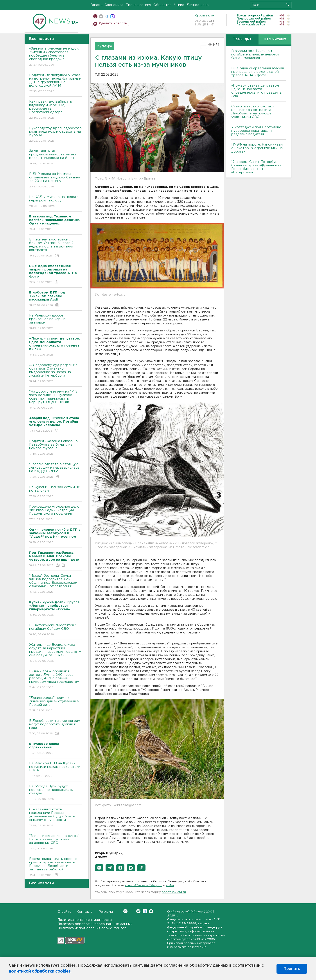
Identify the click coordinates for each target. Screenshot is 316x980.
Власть (96, 5)
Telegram (145, 911)
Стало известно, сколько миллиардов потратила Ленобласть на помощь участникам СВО (253, 112)
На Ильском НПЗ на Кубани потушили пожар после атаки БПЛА (55, 770)
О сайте (64, 912)
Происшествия (138, 5)
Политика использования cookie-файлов (92, 928)
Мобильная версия (95, 16)
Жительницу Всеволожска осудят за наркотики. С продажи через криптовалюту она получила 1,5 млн (55, 653)
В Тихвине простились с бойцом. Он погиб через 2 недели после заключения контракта (55, 248)
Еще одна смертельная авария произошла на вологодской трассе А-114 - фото (258, 72)
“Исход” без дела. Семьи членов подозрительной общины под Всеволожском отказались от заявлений (55, 584)
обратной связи (174, 892)
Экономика (114, 5)
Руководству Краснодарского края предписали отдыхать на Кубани (55, 135)
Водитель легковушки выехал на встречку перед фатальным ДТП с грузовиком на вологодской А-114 (55, 83)
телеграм (107, 16)
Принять (292, 969)
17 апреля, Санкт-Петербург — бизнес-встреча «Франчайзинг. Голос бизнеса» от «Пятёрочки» (258, 167)
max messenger (112, 16)
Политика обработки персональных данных (95, 924)
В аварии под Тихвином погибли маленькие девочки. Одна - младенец (255, 54)
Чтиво (179, 5)
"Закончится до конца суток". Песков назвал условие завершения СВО (55, 842)
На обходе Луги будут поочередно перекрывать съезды (55, 793)
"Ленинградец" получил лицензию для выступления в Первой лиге (55, 704)
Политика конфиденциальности (85, 920)
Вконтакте (125, 911)
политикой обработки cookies (40, 971)
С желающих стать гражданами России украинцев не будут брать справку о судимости (55, 818)
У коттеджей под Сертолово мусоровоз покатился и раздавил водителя (256, 131)
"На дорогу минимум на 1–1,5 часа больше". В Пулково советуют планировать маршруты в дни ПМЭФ (55, 400)
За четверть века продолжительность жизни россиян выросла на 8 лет (55, 157)
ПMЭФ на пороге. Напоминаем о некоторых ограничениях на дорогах (257, 148)
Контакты (85, 912)
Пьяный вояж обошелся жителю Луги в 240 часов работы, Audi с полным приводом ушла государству (55, 680)
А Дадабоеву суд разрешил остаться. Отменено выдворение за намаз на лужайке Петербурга (55, 373)
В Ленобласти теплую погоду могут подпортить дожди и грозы (55, 727)
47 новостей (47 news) (188, 912)
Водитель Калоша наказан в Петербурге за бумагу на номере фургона (55, 448)
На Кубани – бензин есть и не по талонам (55, 492)
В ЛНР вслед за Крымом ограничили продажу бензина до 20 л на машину (55, 181)
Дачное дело (198, 5)
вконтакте (101, 16)
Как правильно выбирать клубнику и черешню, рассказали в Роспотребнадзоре (55, 110)
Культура (105, 46)
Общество (162, 5)
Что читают (275, 39)
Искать (288, 4)
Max (151, 911)
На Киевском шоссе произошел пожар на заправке (55, 322)
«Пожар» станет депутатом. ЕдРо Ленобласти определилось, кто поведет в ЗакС (257, 91)
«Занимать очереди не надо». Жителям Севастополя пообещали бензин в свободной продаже (55, 57)
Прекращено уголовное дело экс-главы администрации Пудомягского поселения (55, 513)
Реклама (106, 912)
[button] (99, 868)
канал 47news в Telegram (144, 885)
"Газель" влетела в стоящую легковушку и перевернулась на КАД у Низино (55, 471)
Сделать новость (113, 23)
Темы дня (242, 39)
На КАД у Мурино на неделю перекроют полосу (55, 202)
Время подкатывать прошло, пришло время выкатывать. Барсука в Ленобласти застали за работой (55, 867)
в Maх (170, 885)
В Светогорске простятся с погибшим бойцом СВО (55, 630)
